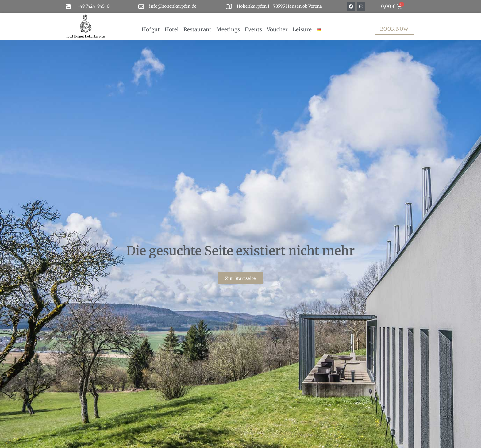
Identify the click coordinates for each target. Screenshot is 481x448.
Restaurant (197, 29)
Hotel (172, 29)
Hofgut (151, 29)
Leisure (302, 29)
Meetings (228, 29)
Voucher (277, 29)
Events (253, 29)
